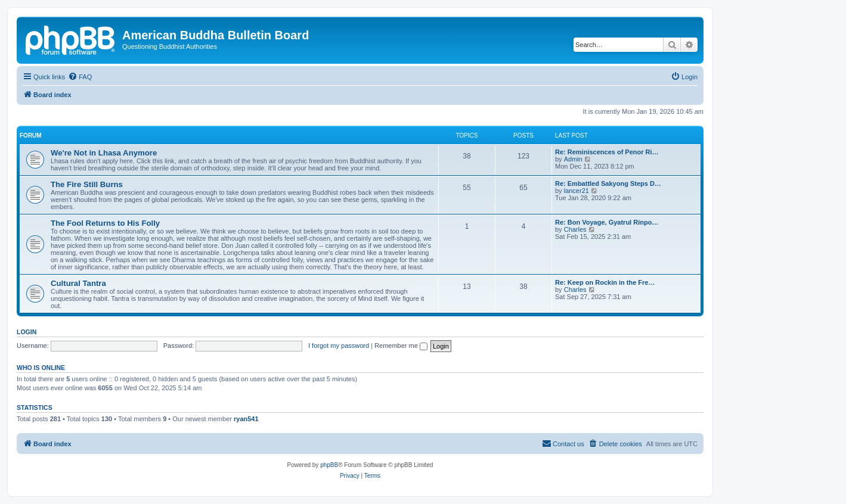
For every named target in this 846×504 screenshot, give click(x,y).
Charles (575, 229)
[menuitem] (80, 77)
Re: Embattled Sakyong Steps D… (608, 183)
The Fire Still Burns (87, 184)
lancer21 (577, 191)
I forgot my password (339, 346)
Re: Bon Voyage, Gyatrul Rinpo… (607, 222)
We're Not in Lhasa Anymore (104, 153)
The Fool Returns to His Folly (105, 223)
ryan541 (246, 419)
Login (27, 332)
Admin (573, 159)
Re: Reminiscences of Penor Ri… (607, 152)
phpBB (329, 465)
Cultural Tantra (78, 283)
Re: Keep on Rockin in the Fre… (605, 282)
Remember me (401, 346)
